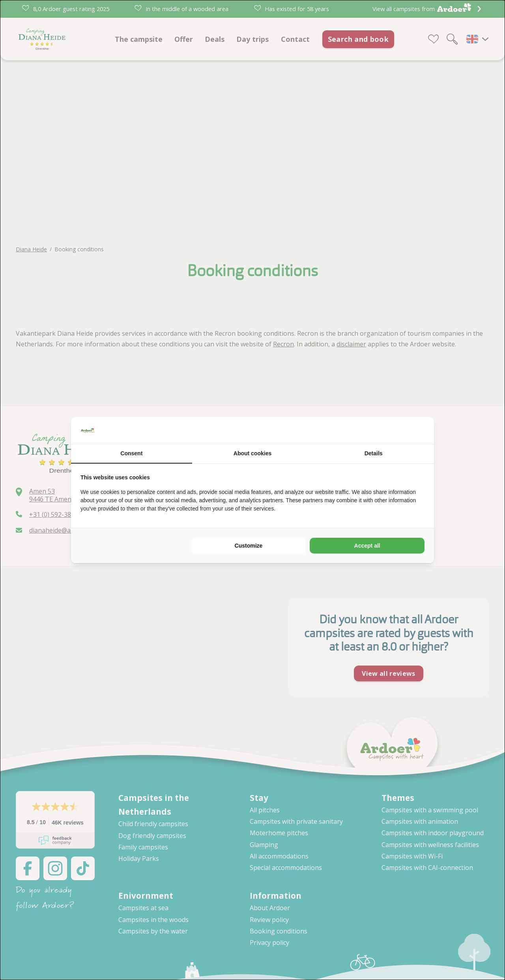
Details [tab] (374, 453)
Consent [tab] (131, 453)
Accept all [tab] (367, 546)
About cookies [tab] (252, 453)
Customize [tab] (249, 546)
